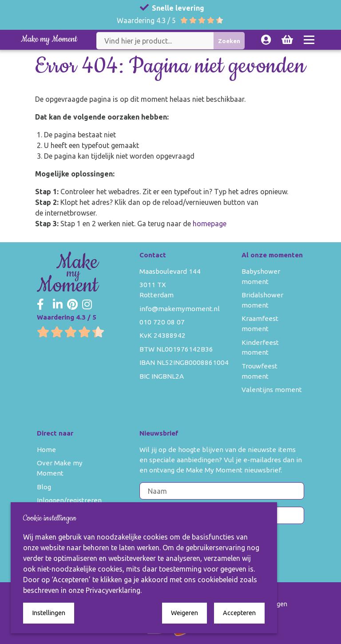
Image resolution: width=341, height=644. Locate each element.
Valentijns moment (272, 390)
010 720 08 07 (162, 322)
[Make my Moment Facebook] (40, 305)
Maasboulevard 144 (170, 271)
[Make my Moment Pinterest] (72, 305)
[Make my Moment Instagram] (87, 305)
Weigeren (184, 613)
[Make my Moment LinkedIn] (58, 305)
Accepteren (239, 613)
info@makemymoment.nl (180, 309)
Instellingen (49, 613)
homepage (210, 224)
